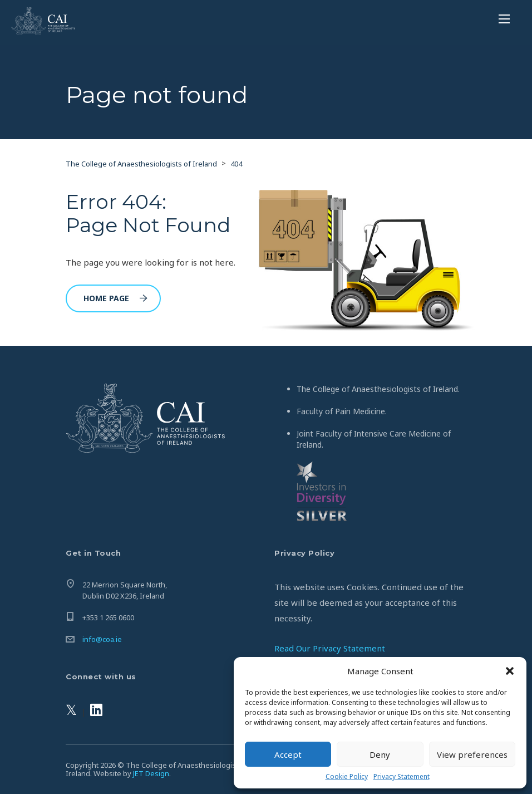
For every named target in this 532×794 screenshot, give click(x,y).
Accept (288, 754)
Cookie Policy (347, 776)
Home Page (115, 298)
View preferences (472, 754)
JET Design (151, 773)
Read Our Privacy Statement (330, 648)
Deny (380, 754)
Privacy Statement (402, 776)
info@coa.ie (102, 639)
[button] (510, 671)
